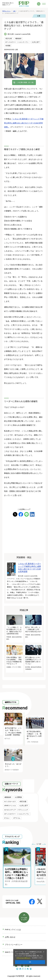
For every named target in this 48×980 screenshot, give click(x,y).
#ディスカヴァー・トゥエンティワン (17, 42)
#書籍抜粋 (18, 39)
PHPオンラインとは (13, 930)
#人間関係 (18, 797)
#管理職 (8, 46)
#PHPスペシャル (10, 806)
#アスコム (17, 818)
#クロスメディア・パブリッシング (16, 810)
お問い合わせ (10, 937)
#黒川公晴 (9, 39)
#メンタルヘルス (10, 801)
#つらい (7, 818)
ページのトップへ (24, 919)
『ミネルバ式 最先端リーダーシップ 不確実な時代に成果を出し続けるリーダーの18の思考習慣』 (24, 123)
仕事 (39, 16)
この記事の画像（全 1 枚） (25, 82)
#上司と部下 (36, 42)
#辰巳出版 (23, 801)
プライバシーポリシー (23, 958)
